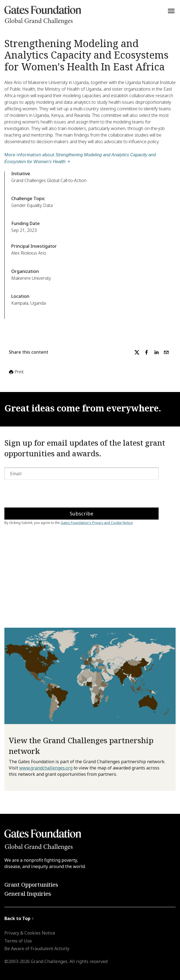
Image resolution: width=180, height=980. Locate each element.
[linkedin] (156, 352)
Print (16, 372)
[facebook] (147, 352)
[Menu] (171, 11)
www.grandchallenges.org (46, 768)
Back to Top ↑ (19, 918)
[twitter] (137, 352)
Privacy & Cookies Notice (30, 933)
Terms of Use (18, 941)
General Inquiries (28, 894)
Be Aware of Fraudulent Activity (37, 949)
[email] (166, 352)
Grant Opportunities (31, 885)
